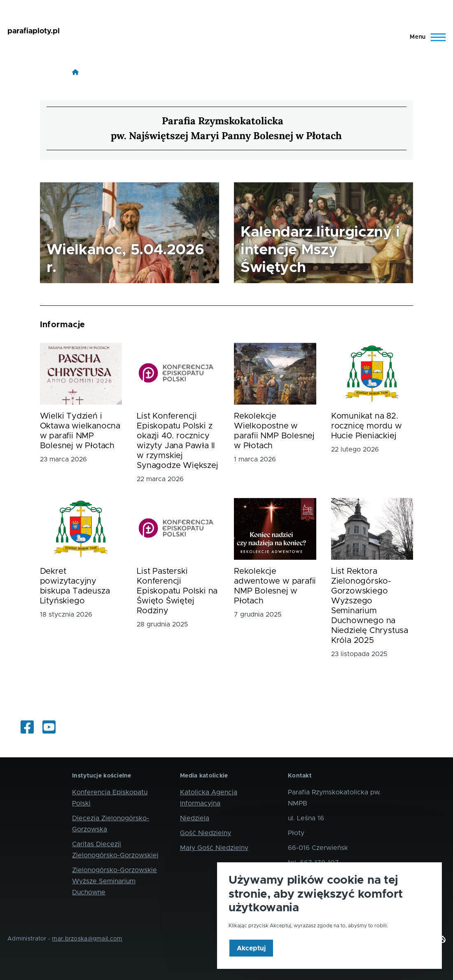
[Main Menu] (425, 37)
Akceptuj (251, 957)
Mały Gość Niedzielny (214, 848)
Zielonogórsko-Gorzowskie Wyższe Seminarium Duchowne (114, 881)
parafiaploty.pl (34, 31)
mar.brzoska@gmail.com (87, 939)
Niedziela (195, 818)
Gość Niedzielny (205, 833)
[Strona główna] (75, 72)
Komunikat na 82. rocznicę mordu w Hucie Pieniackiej (367, 426)
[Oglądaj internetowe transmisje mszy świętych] (49, 728)
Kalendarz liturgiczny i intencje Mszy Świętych (320, 250)
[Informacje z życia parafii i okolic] (27, 728)
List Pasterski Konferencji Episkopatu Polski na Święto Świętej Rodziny (177, 591)
